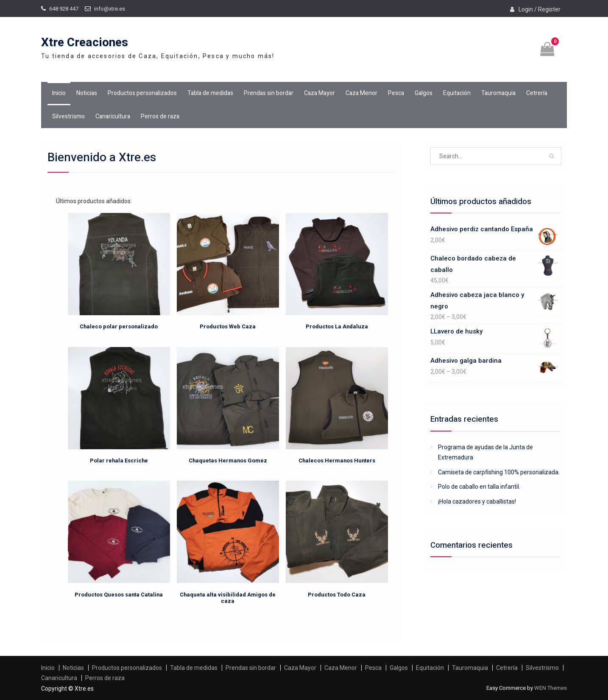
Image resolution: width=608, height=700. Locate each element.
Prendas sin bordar (269, 93)
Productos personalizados (142, 93)
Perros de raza (160, 116)
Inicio (59, 93)
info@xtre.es (110, 9)
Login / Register (540, 9)
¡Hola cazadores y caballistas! (477, 501)
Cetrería (537, 93)
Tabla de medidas (210, 93)
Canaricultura (113, 116)
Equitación (457, 93)
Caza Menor (361, 93)
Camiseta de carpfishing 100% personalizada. (499, 472)
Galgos (424, 93)
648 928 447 (64, 9)
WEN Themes (551, 688)
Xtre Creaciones (85, 43)
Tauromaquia (498, 93)
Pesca (396, 93)
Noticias (87, 93)
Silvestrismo (68, 116)
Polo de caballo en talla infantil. (479, 487)
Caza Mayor (319, 93)
